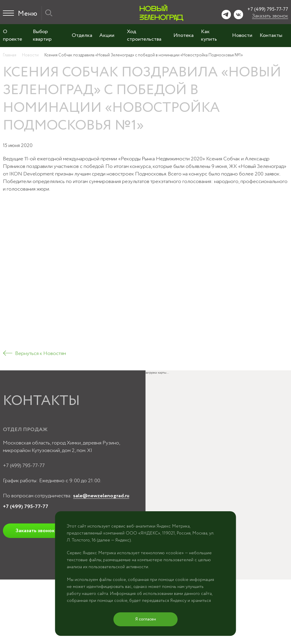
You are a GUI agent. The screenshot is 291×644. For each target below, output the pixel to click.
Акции (107, 35)
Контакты (271, 35)
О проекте (12, 35)
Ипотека (184, 35)
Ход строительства (144, 35)
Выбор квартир (42, 35)
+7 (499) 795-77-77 (268, 9)
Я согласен (146, 619)
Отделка (82, 35)
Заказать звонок (270, 16)
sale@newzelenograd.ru (101, 496)
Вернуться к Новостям (41, 354)
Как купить (209, 35)
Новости (242, 35)
